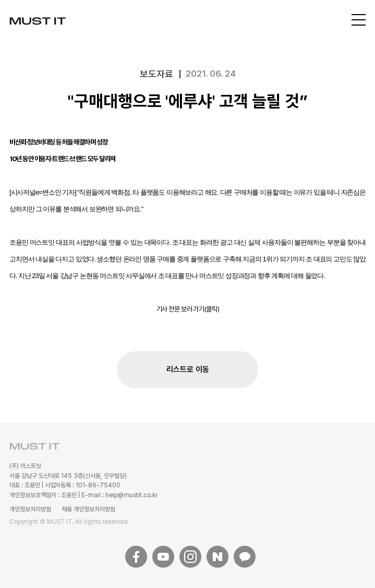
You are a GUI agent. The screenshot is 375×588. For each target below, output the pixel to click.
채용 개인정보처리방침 (88, 509)
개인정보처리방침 (30, 509)
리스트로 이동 (188, 369)
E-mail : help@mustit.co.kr (119, 495)
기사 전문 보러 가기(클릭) (188, 309)
